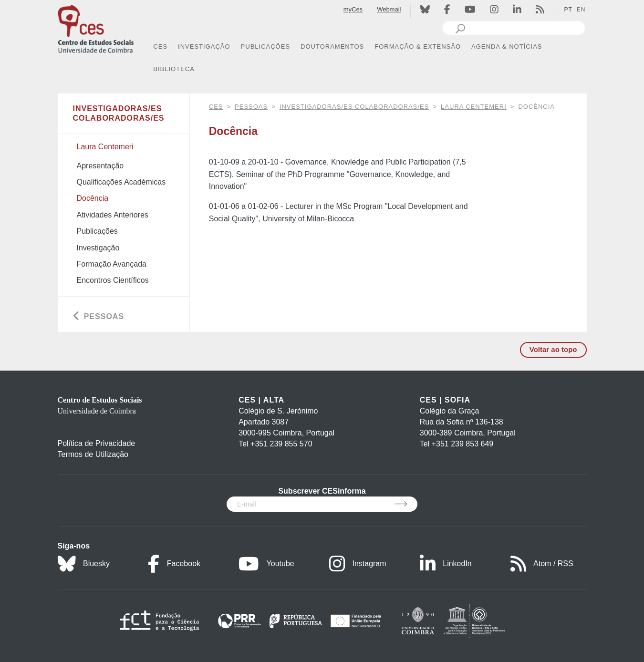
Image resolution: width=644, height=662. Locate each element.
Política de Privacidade (97, 443)
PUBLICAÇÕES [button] (265, 47)
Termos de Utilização (93, 454)
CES (216, 107)
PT (568, 10)
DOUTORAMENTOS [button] (332, 47)
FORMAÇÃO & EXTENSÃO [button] (418, 47)
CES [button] (160, 47)
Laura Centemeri (474, 107)
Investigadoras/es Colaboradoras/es (354, 107)
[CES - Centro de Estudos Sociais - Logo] (96, 28)
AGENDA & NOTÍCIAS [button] (507, 47)
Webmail (389, 9)
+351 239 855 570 (281, 444)
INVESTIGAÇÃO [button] (204, 47)
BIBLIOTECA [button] (174, 69)
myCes (353, 9)
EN (581, 10)
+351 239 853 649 (462, 444)
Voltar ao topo (553, 349)
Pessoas (251, 107)
